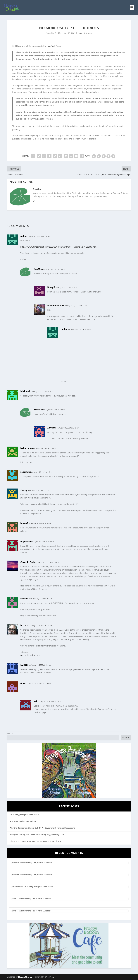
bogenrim (26, 541)
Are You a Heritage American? (23, 821)
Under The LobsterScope (31, 655)
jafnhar (15, 899)
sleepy (24, 490)
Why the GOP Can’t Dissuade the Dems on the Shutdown (35, 841)
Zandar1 (52, 428)
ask (36, 701)
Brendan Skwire (56, 305)
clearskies (16, 887)
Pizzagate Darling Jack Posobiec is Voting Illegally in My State (37, 835)
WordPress (50, 977)
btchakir (25, 625)
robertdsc (26, 472)
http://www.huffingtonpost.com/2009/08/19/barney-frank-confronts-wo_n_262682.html (59, 247)
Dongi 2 (51, 287)
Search (10, 733)
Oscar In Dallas (28, 562)
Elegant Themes (25, 977)
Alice (23, 683)
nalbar (24, 236)
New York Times (54, 46)
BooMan (58, 33)
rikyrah (24, 599)
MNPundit (26, 391)
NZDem (24, 665)
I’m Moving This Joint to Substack (24, 815)
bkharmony (27, 448)
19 (80, 33)
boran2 (24, 523)
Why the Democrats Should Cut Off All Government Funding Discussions (42, 828)
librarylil (15, 875)
